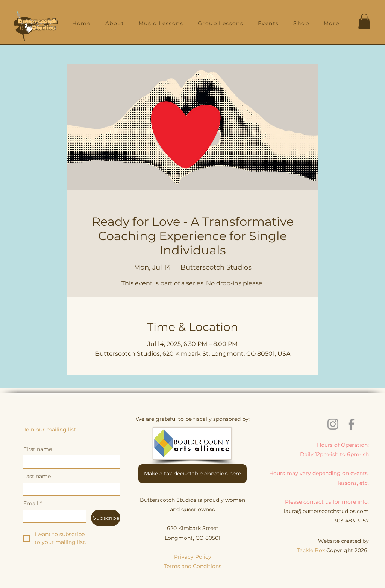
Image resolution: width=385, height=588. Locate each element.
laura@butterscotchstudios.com (326, 511)
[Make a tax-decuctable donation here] (192, 474)
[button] (115, 23)
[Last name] (70, 489)
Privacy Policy (193, 557)
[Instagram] (333, 424)
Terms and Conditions (193, 566)
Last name (37, 476)
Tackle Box (311, 550)
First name (38, 449)
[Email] (53, 516)
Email (33, 503)
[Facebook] (351, 424)
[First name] (70, 462)
